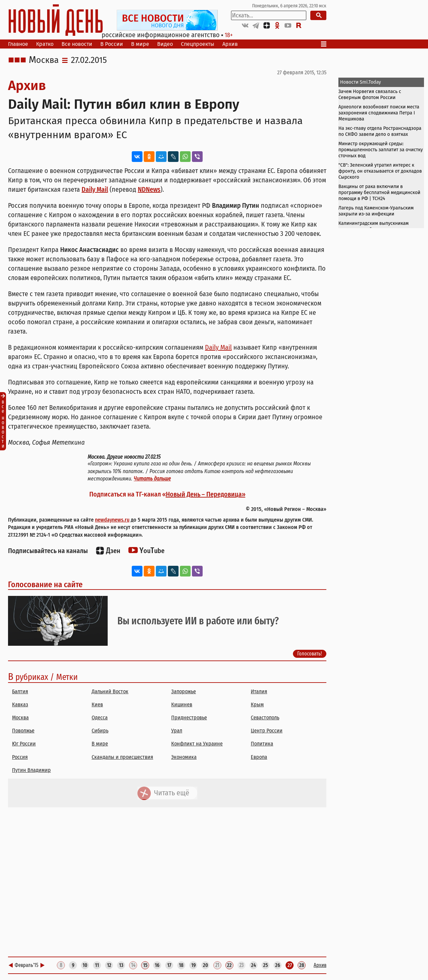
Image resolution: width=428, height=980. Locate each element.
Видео (165, 44)
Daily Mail (95, 189)
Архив (230, 44)
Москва (44, 60)
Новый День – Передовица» (206, 494)
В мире (140, 44)
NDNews (149, 189)
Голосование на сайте (45, 585)
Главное (18, 44)
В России (112, 44)
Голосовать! (310, 654)
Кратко (45, 44)
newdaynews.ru (112, 520)
